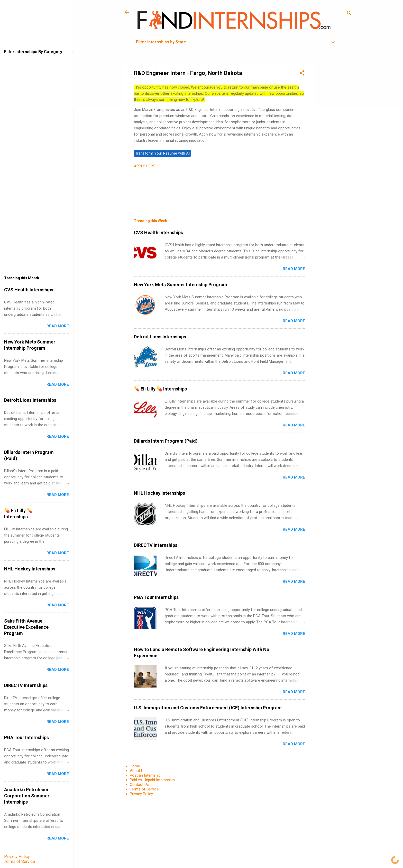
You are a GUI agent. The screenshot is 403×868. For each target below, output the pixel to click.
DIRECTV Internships (156, 545)
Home (135, 766)
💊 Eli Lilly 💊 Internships (160, 389)
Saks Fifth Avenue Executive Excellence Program (26, 627)
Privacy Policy (141, 794)
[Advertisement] (336, 139)
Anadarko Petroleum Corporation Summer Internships (27, 796)
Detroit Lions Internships (160, 337)
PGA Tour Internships (156, 597)
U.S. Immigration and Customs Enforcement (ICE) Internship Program (208, 708)
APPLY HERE (144, 166)
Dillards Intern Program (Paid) (166, 441)
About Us (138, 771)
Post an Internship (145, 775)
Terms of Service (144, 789)
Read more (294, 269)
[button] (302, 74)
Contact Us (139, 785)
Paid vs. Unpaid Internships (152, 780)
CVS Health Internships (158, 232)
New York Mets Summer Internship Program (181, 285)
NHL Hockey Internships (159, 493)
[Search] (349, 14)
